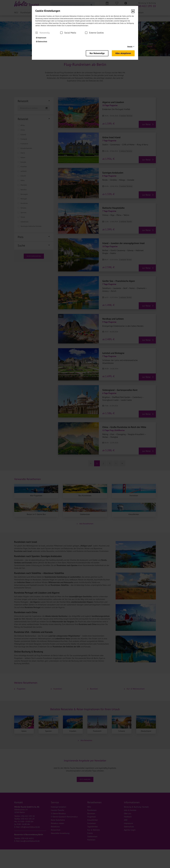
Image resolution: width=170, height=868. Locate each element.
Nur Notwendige (97, 53)
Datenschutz (42, 42)
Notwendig (42, 33)
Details (130, 47)
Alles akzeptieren (123, 53)
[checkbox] (37, 33)
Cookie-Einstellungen (48, 11)
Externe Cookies (94, 33)
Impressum (41, 38)
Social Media (68, 33)
